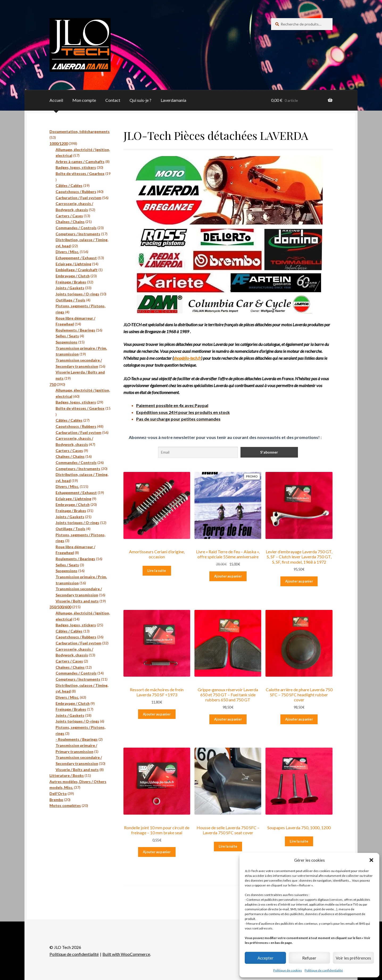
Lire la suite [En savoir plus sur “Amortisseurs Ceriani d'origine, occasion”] (157, 571)
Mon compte (84, 100)
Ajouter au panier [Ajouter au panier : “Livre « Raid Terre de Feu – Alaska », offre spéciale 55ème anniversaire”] (228, 576)
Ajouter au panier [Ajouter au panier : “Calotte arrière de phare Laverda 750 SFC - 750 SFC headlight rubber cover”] (299, 719)
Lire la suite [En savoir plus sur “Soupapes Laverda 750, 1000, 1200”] (299, 841)
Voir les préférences (353, 958)
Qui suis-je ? (140, 100)
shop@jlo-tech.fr (187, 358)
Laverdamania (173, 100)
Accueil (56, 100)
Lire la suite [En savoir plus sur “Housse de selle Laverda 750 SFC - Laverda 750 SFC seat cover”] (228, 846)
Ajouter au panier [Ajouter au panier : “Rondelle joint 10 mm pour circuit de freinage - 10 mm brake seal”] (157, 852)
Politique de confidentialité (324, 970)
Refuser (309, 958)
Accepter (265, 958)
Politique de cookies (288, 970)
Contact (113, 100)
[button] (371, 860)
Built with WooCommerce (126, 954)
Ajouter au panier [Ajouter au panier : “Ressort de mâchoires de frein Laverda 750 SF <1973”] (157, 714)
